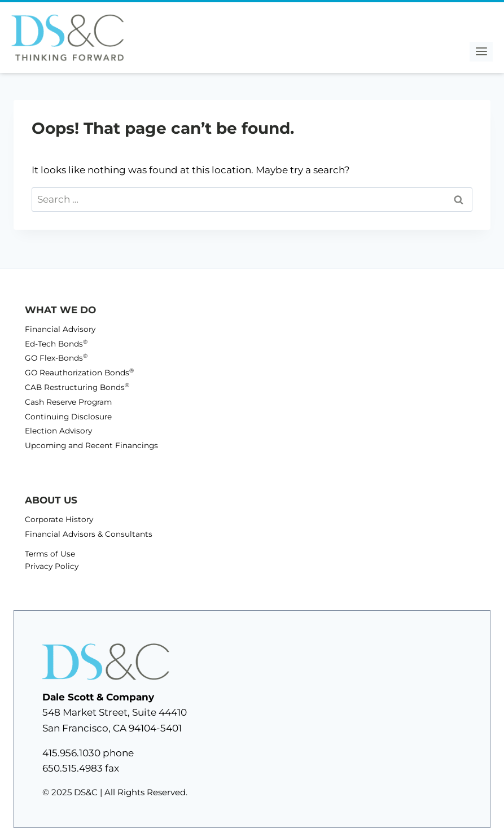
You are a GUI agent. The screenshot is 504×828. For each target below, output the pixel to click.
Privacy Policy (52, 566)
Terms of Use (50, 554)
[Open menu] (481, 52)
